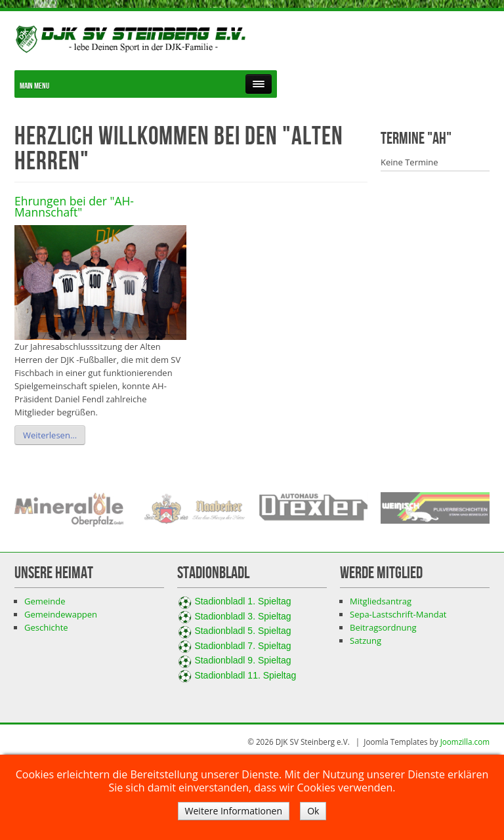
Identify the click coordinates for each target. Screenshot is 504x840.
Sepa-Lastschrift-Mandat (398, 614)
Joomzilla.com (465, 742)
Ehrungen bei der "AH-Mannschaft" (74, 207)
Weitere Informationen (234, 811)
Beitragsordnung (383, 627)
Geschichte (46, 627)
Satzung (366, 640)
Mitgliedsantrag (381, 601)
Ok (313, 811)
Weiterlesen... (50, 435)
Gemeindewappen (61, 614)
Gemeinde (45, 601)
